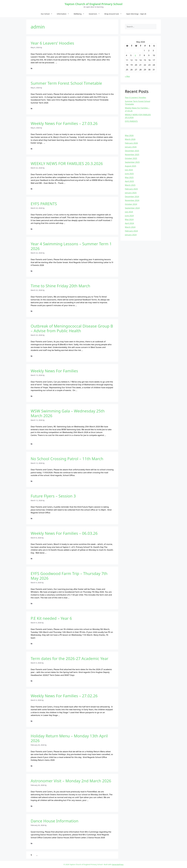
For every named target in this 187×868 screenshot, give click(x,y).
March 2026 (130, 139)
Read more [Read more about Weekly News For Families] (83, 390)
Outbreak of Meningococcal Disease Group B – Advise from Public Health (72, 328)
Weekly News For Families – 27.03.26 (64, 123)
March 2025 (130, 185)
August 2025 (131, 166)
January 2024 (131, 235)
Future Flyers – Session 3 (53, 496)
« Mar (127, 76)
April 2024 (129, 223)
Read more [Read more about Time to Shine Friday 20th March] (82, 305)
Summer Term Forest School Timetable (66, 83)
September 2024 (132, 208)
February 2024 (131, 231)
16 (41, 855)
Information (64, 14)
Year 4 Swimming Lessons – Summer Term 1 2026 (71, 246)
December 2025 (132, 151)
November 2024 (132, 200)
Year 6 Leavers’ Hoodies (52, 43)
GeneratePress (118, 864)
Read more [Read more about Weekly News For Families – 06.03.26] (52, 553)
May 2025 (129, 177)
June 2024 (129, 216)
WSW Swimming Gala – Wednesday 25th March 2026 (68, 413)
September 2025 (132, 162)
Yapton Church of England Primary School (93, 4)
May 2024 (129, 219)
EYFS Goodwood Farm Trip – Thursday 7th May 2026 (69, 576)
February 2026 (131, 143)
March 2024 (130, 227)
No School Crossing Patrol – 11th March (67, 459)
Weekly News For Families (54, 371)
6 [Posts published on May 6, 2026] (135, 55)
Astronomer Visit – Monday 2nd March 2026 (71, 781)
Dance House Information (55, 821)
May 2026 (129, 135)
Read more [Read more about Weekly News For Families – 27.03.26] (51, 143)
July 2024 (129, 212)
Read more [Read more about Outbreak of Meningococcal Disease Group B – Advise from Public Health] (88, 350)
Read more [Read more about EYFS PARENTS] (71, 223)
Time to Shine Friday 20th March (60, 286)
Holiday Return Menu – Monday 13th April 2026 (69, 738)
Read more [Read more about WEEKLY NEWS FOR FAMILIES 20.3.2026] (71, 183)
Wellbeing (80, 14)
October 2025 (131, 158)
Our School (48, 14)
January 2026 (131, 147)
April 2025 (129, 181)
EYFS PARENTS (44, 204)
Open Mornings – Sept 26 (136, 14)
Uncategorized (39, 68)
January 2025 (131, 193)
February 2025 (131, 189)
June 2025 (129, 174)
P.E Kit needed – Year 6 (51, 618)
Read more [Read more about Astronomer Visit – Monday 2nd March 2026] (94, 800)
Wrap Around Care (114, 14)
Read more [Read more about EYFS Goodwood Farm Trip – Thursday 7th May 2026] (75, 598)
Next (46, 855)
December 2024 (132, 197)
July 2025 (129, 170)
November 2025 (132, 154)
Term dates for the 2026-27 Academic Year (70, 658)
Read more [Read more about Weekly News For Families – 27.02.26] (65, 715)
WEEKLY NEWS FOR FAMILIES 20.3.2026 (67, 163)
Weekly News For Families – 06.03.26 (64, 533)
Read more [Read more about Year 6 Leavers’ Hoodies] (62, 63)
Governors (96, 14)
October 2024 (131, 204)
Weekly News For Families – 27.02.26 (64, 696)
